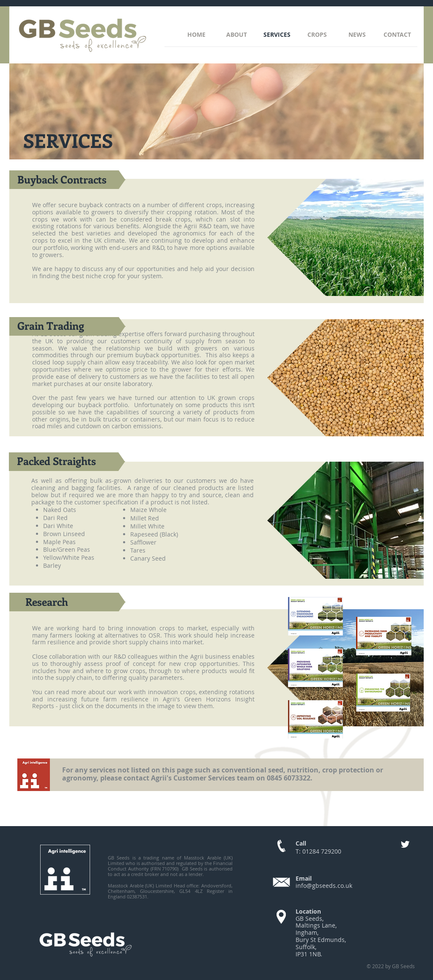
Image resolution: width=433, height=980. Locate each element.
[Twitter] (405, 844)
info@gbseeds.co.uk (324, 886)
